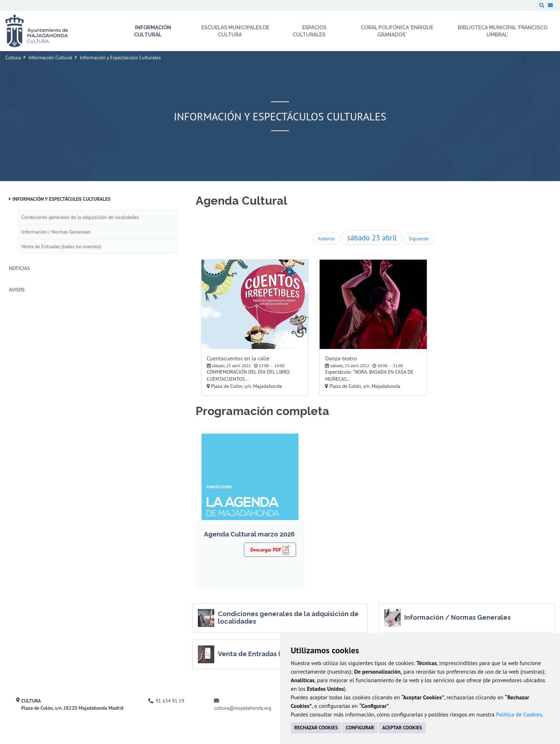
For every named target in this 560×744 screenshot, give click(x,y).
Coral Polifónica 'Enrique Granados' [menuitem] (397, 31)
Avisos (17, 290)
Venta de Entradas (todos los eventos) (61, 246)
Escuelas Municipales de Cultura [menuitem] (235, 31)
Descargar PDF (270, 549)
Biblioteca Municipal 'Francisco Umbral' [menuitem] (503, 31)
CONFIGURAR (360, 728)
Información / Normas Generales (56, 232)
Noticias (19, 268)
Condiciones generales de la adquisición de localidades (80, 217)
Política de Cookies (519, 714)
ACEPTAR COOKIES (402, 728)
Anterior (326, 239)
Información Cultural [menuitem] (153, 31)
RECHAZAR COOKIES (316, 728)
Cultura (13, 58)
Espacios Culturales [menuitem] (309, 31)
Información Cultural (50, 58)
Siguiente (419, 239)
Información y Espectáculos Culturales (61, 199)
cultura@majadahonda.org (242, 708)
